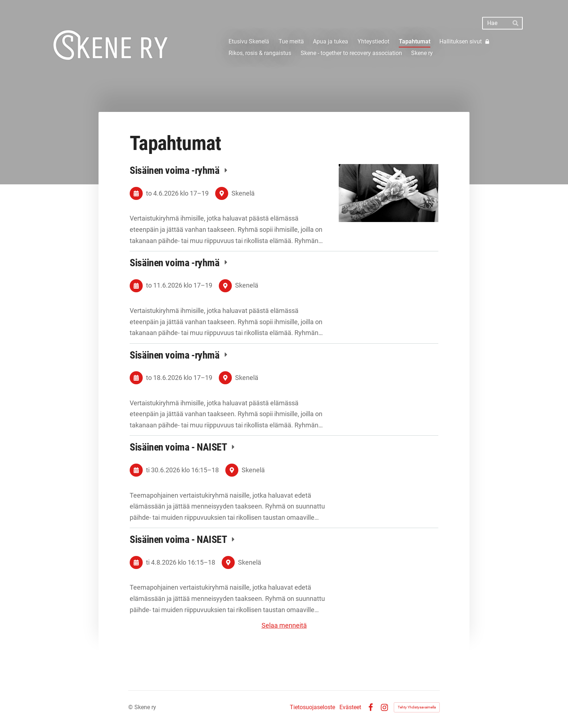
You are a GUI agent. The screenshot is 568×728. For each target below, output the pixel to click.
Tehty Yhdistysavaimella (417, 707)
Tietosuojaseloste (312, 707)
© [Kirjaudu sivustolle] (131, 707)
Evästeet (350, 707)
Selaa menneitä (284, 625)
